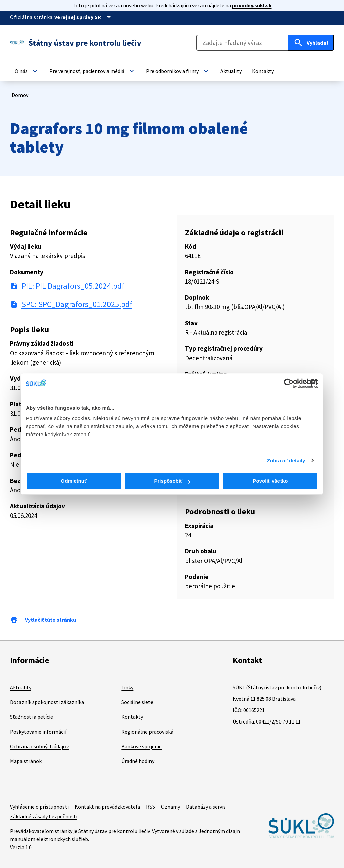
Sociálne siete (137, 702)
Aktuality (21, 687)
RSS (150, 807)
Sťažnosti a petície (32, 717)
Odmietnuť (74, 481)
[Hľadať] (311, 43)
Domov (20, 95)
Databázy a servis (206, 807)
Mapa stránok (26, 761)
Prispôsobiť (172, 481)
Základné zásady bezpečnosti (44, 816)
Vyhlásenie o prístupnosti (39, 807)
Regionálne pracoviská (147, 732)
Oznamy (170, 807)
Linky (127, 687)
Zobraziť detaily (286, 461)
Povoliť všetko (270, 481)
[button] (27, 71)
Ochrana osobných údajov (39, 746)
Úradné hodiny (138, 761)
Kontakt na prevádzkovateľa (107, 807)
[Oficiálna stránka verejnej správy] (84, 17)
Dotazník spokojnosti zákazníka (47, 702)
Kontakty (132, 717)
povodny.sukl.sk (252, 5)
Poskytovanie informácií (38, 732)
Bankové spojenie (141, 746)
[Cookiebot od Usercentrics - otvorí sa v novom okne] (289, 383)
